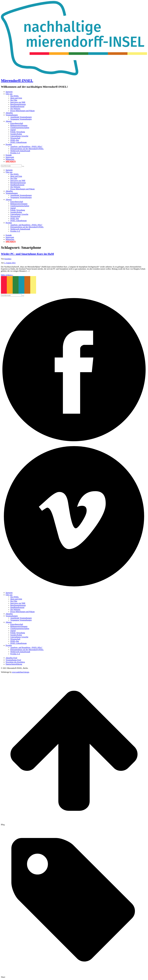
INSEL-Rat (15, 140)
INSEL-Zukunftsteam (19, 142)
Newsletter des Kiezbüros (15, 662)
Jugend (13, 130)
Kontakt (9, 155)
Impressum (10, 157)
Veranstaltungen (12, 115)
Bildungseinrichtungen (19, 125)
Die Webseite (15, 109)
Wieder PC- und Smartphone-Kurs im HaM (27, 254)
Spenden (11, 161)
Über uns (9, 94)
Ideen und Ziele (16, 98)
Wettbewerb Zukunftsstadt (20, 151)
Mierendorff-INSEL (17, 81)
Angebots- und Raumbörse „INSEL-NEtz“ (26, 147)
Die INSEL (15, 96)
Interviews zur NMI (18, 102)
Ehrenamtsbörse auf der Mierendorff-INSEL (27, 149)
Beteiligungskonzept (18, 104)
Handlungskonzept (17, 106)
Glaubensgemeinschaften (20, 128)
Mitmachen (10, 159)
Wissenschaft (15, 138)
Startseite (9, 92)
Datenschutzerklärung (14, 664)
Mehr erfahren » (7, 275)
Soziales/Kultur (16, 134)
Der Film (14, 100)
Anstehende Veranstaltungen (21, 117)
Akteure (9, 121)
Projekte (9, 144)
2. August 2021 (10, 263)
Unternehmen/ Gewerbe (19, 136)
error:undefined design (21, 672)
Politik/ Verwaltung (18, 132)
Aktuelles (9, 113)
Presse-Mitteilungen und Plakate (22, 111)
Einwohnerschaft (17, 123)
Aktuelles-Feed (11, 658)
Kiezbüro (8, 259)
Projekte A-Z (15, 153)
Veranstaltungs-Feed (13, 660)
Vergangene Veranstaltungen (21, 119)
